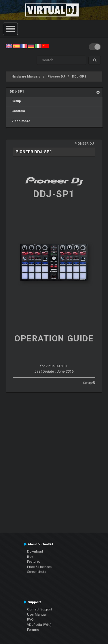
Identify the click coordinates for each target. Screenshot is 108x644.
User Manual (37, 614)
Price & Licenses (39, 567)
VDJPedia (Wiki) (39, 625)
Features (34, 562)
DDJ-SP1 (79, 77)
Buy (30, 557)
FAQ (30, 619)
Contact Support (40, 609)
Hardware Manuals (26, 77)
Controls (17, 111)
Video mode (20, 121)
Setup (15, 101)
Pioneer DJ (56, 77)
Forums (33, 630)
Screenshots (37, 572)
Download (35, 551)
